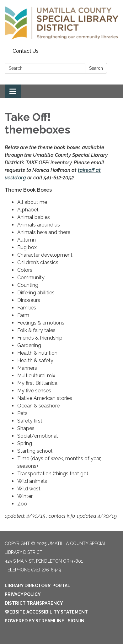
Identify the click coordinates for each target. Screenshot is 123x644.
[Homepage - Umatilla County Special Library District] (61, 23)
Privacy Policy (23, 594)
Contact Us (26, 51)
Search (96, 68)
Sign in (76, 621)
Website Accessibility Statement (46, 612)
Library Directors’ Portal (37, 586)
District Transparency (34, 603)
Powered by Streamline (35, 621)
